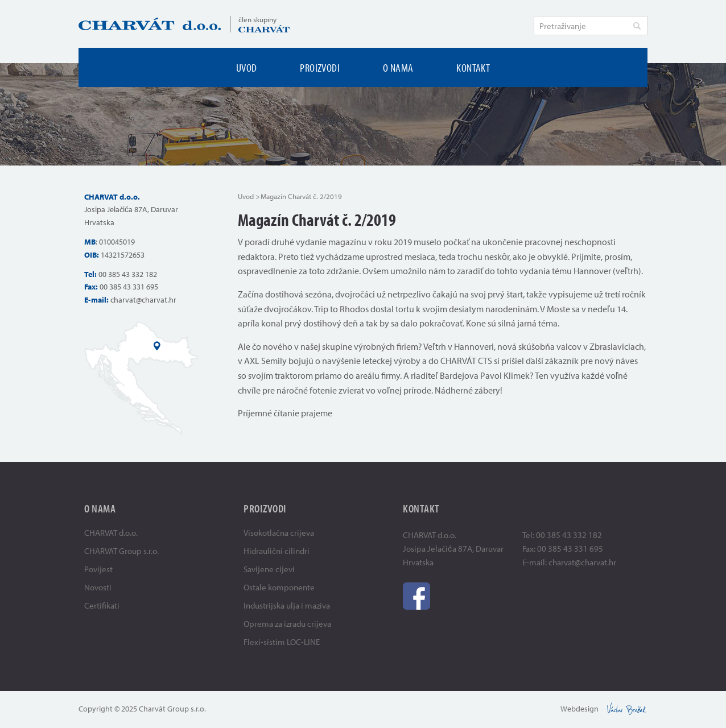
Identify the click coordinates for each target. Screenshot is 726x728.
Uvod (247, 67)
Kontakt (473, 67)
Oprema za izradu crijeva (287, 624)
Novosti (98, 587)
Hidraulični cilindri (277, 551)
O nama (398, 67)
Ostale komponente (279, 587)
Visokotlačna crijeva (279, 533)
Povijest (98, 569)
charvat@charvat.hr (143, 300)
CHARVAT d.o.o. (111, 533)
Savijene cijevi (269, 569)
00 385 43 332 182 (128, 274)
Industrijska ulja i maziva (287, 605)
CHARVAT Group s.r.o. (121, 551)
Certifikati (102, 605)
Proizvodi (320, 67)
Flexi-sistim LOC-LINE (282, 642)
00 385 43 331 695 (129, 287)
